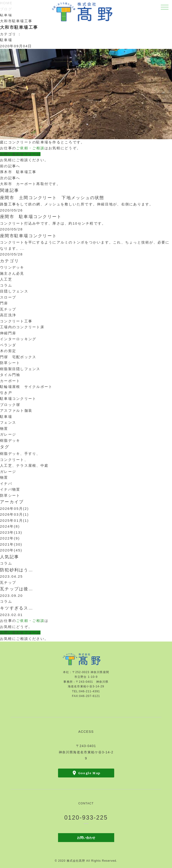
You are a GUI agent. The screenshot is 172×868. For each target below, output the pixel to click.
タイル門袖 (10, 375)
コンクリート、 (14, 460)
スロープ (8, 297)
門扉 (4, 303)
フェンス (8, 422)
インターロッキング (18, 339)
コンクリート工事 (16, 321)
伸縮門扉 (8, 333)
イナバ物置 (10, 489)
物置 (4, 429)
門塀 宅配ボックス (18, 357)
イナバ (6, 483)
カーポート (10, 381)
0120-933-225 (86, 817)
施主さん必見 (12, 273)
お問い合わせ (86, 837)
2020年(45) (11, 550)
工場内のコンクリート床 (22, 327)
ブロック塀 (10, 405)
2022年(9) (10, 538)
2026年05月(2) (14, 509)
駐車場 (6, 15)
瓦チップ (8, 309)
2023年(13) (11, 532)
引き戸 (6, 393)
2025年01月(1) (14, 520)
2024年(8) (10, 526)
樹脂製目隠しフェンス (20, 369)
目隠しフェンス (14, 291)
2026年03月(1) (14, 514)
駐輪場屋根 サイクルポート (26, 387)
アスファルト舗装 (16, 410)
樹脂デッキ (10, 440)
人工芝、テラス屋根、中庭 (24, 465)
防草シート (10, 363)
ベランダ (8, 345)
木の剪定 (8, 351)
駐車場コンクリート (18, 399)
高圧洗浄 (8, 315)
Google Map (89, 773)
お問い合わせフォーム (20, 154)
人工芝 (6, 279)
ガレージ (8, 434)
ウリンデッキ (12, 267)
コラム (6, 285)
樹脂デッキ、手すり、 (20, 454)
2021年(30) (11, 544)
